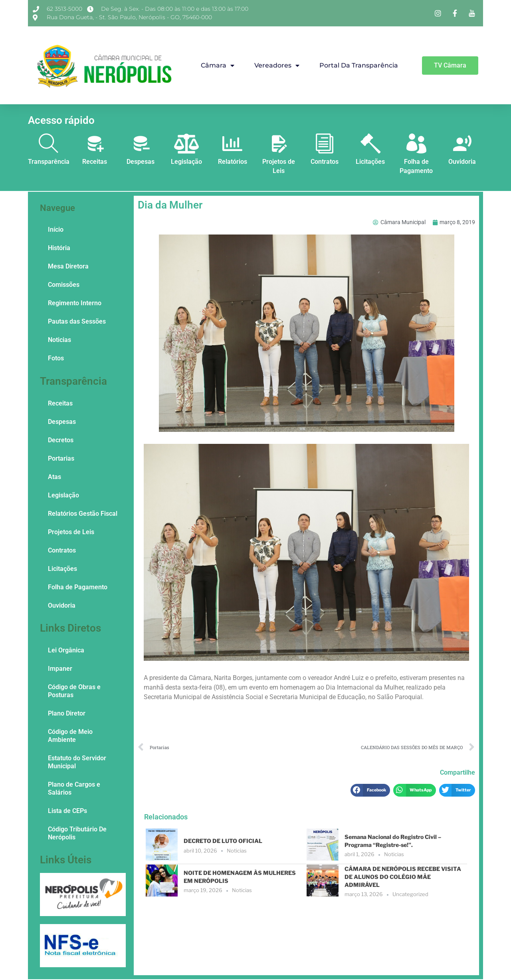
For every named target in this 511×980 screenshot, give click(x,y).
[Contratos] (325, 143)
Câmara (218, 66)
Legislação (186, 162)
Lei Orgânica (66, 650)
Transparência (49, 162)
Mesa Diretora (68, 266)
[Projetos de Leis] (279, 143)
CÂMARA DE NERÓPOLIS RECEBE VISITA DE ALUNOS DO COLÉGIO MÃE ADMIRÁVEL (403, 877)
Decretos (61, 440)
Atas (54, 477)
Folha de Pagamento (78, 587)
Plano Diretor (67, 713)
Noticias (59, 340)
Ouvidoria (462, 162)
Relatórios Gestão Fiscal (83, 514)
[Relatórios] (232, 143)
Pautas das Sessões (77, 321)
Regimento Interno (75, 303)
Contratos (325, 162)
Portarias (61, 458)
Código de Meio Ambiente (70, 736)
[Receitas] (95, 143)
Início (56, 230)
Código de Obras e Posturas (74, 691)
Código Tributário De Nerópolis (77, 833)
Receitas (95, 162)
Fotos (56, 358)
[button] (370, 790)
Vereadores (277, 66)
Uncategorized (410, 894)
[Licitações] (370, 143)
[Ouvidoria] (462, 143)
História (59, 248)
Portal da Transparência (359, 65)
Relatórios (233, 162)
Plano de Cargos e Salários (74, 788)
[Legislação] (186, 143)
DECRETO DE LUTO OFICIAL (223, 841)
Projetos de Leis (71, 532)
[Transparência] (49, 143)
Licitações (370, 162)
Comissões (64, 285)
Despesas (141, 162)
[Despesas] (141, 143)
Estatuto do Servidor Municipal (77, 762)
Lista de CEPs (67, 811)
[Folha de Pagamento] (416, 143)
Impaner (60, 669)
